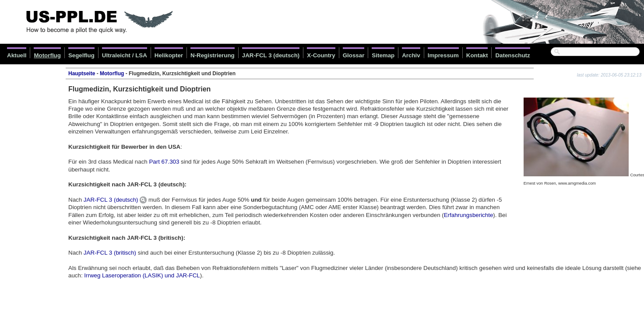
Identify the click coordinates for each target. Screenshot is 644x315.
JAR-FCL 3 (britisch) (110, 253)
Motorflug (47, 55)
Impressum (443, 55)
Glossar (354, 55)
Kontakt (477, 55)
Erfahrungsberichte (469, 215)
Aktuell (17, 55)
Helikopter (169, 55)
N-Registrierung (213, 55)
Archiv (411, 55)
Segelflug (81, 55)
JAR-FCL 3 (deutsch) (271, 55)
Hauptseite (82, 73)
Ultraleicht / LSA (125, 55)
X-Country (321, 55)
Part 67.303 (164, 162)
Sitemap (383, 55)
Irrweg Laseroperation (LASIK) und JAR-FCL (142, 275)
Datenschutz (512, 55)
